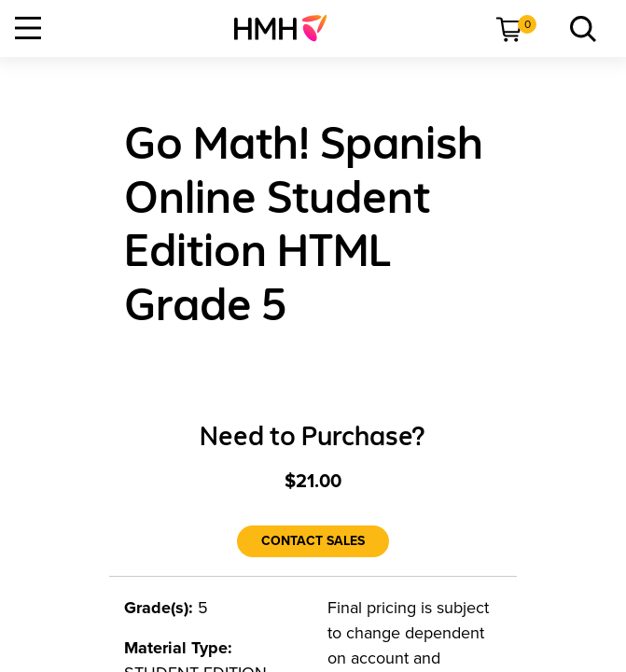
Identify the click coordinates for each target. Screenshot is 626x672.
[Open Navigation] (28, 28)
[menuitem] (288, 28)
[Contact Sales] (313, 541)
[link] (288, 28)
